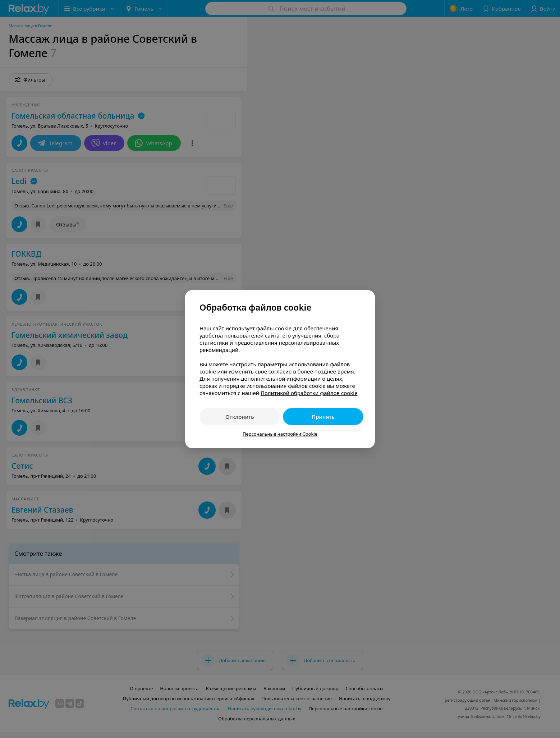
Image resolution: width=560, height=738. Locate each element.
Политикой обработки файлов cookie (309, 393)
